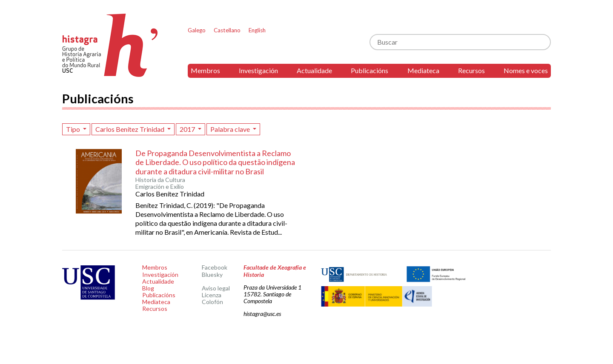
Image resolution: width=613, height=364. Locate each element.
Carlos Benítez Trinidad (130, 129)
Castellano (227, 30)
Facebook (215, 267)
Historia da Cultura (160, 180)
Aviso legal (216, 288)
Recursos (471, 70)
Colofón (212, 302)
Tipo (74, 129)
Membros (205, 70)
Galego (197, 30)
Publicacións (370, 70)
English (257, 30)
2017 (188, 129)
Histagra (110, 45)
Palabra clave (231, 129)
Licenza (212, 295)
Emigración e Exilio (160, 187)
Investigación (258, 70)
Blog (148, 288)
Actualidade (314, 70)
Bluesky (212, 274)
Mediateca (423, 70)
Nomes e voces (526, 70)
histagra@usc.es (262, 314)
